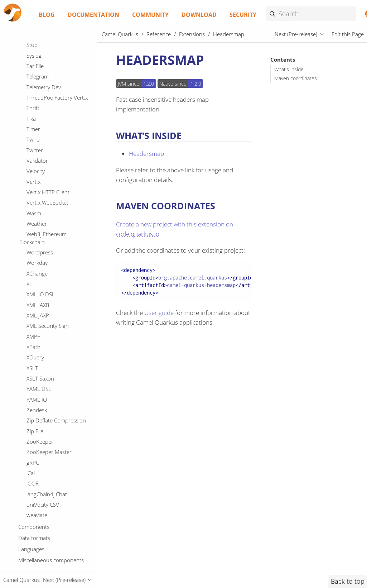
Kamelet (36, 524)
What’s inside (289, 70)
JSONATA (37, 377)
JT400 (33, 397)
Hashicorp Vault (46, 61)
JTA (30, 408)
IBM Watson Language (54, 124)
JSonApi (36, 387)
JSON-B (35, 366)
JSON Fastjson (43, 334)
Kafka (33, 513)
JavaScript (38, 460)
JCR (30, 219)
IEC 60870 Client (46, 135)
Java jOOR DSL (44, 450)
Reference (159, 34)
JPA (30, 303)
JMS (31, 271)
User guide (159, 313)
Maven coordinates (296, 78)
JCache (35, 229)
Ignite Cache (41, 166)
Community (150, 15)
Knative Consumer (49, 555)
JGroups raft (41, 261)
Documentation (93, 15)
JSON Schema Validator (54, 355)
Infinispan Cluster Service (57, 187)
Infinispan (38, 177)
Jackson (36, 419)
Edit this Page (348, 34)
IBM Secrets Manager (52, 103)
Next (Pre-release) (296, 34)
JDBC (32, 240)
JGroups (36, 250)
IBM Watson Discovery (53, 114)
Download (199, 15)
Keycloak (37, 534)
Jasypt (34, 440)
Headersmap (44, 82)
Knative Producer (47, 566)
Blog (47, 15)
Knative (35, 545)
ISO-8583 (38, 156)
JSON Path (39, 345)
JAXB (32, 208)
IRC (30, 145)
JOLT (32, 282)
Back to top (348, 581)
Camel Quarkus (120, 34)
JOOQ (33, 292)
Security (243, 15)
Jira (30, 482)
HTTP (33, 51)
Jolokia (34, 492)
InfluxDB (37, 198)
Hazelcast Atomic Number (58, 72)
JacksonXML (41, 429)
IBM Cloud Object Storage (57, 93)
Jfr (29, 471)
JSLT (32, 324)
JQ (29, 314)
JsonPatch (38, 503)
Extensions (192, 34)
